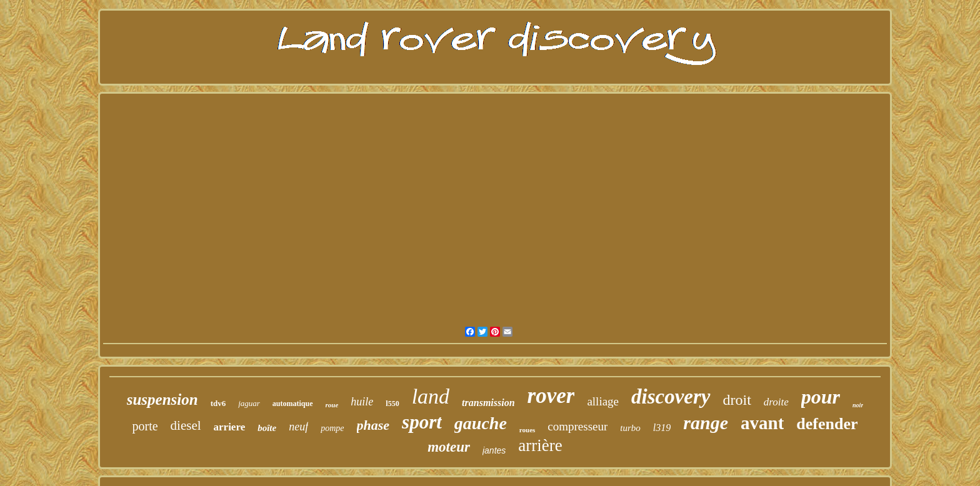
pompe (332, 428)
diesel (186, 425)
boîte (267, 428)
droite (776, 402)
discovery (671, 397)
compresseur (577, 426)
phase (373, 425)
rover (551, 396)
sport (422, 422)
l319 (662, 428)
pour (821, 397)
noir (858, 405)
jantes (494, 450)
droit (737, 400)
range (706, 423)
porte (145, 426)
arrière (540, 445)
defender (827, 424)
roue (332, 405)
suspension (162, 399)
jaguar (249, 403)
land (431, 396)
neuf (298, 427)
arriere (230, 427)
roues (527, 430)
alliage (603, 401)
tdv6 (218, 403)
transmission (488, 403)
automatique (293, 404)
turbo (630, 428)
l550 (392, 404)
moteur (449, 447)
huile (362, 402)
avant (762, 423)
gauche (481, 423)
